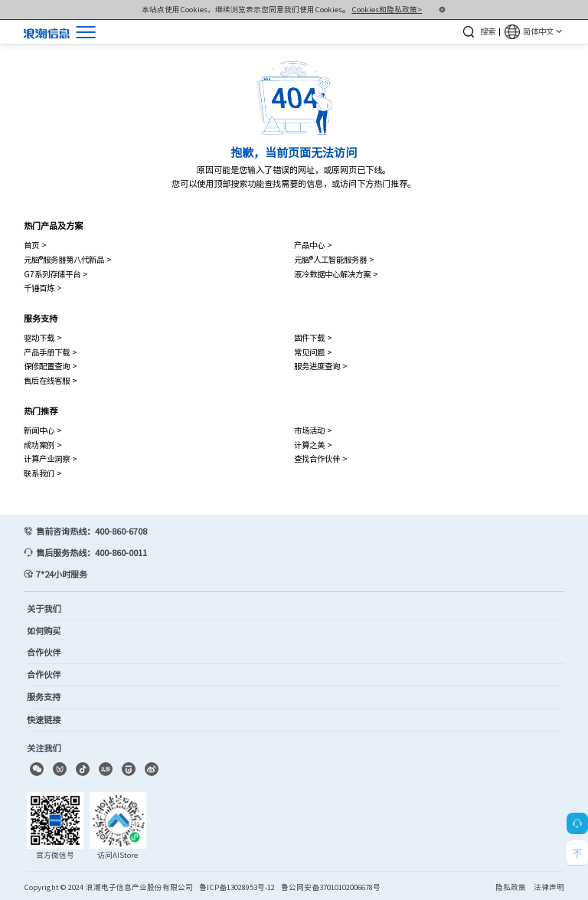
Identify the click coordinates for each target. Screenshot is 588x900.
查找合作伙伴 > (321, 458)
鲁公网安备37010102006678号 (331, 887)
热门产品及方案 (53, 226)
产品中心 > (313, 245)
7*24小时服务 (62, 574)
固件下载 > (313, 337)
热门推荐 (41, 411)
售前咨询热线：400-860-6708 (91, 531)
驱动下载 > (43, 337)
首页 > (35, 245)
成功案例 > (43, 445)
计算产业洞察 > (51, 458)
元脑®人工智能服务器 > (334, 259)
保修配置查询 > (51, 366)
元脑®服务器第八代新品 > (68, 259)
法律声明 (549, 887)
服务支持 (41, 318)
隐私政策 (511, 887)
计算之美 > (313, 445)
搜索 (488, 31)
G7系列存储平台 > (56, 274)
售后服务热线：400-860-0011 (91, 553)
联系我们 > (43, 473)
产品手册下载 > (51, 352)
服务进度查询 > (321, 366)
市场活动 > (313, 430)
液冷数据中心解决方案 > (336, 274)
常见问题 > (313, 352)
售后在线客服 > (51, 380)
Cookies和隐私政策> (387, 9)
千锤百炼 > (43, 288)
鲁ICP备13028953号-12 (237, 887)
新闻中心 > (43, 430)
